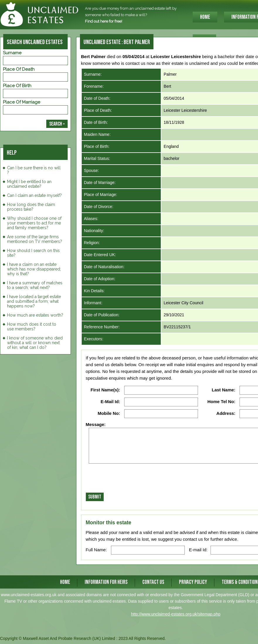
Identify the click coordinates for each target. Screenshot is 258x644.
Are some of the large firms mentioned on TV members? (35, 239)
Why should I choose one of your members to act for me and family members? (34, 223)
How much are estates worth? (35, 315)
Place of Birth (17, 86)
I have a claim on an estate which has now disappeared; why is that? (34, 269)
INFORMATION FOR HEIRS (106, 582)
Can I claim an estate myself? (34, 195)
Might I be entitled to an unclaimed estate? (29, 184)
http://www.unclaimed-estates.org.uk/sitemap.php (176, 614)
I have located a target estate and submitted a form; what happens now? (34, 301)
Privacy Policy (193, 582)
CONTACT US (153, 582)
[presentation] (130, 480)
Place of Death (19, 69)
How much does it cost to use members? (32, 327)
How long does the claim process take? (31, 207)
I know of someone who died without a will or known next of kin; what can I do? (35, 343)
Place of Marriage (22, 102)
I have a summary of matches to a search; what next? (35, 285)
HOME (205, 17)
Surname (12, 53)
